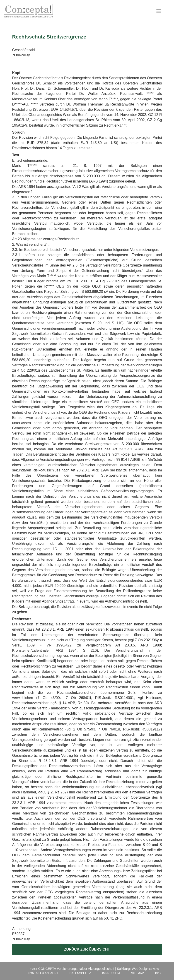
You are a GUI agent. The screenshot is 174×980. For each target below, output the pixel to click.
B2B (158, 973)
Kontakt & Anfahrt (43, 973)
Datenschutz (80, 973)
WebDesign (140, 969)
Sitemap (138, 973)
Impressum (111, 973)
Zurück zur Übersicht (87, 949)
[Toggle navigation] (159, 11)
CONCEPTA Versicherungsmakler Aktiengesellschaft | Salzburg (84, 969)
